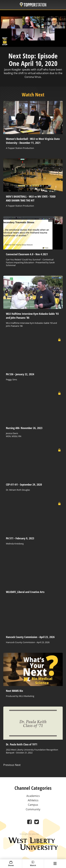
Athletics (33, 800)
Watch (33, 864)
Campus (33, 805)
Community (33, 809)
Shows (11, 864)
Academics (33, 796)
